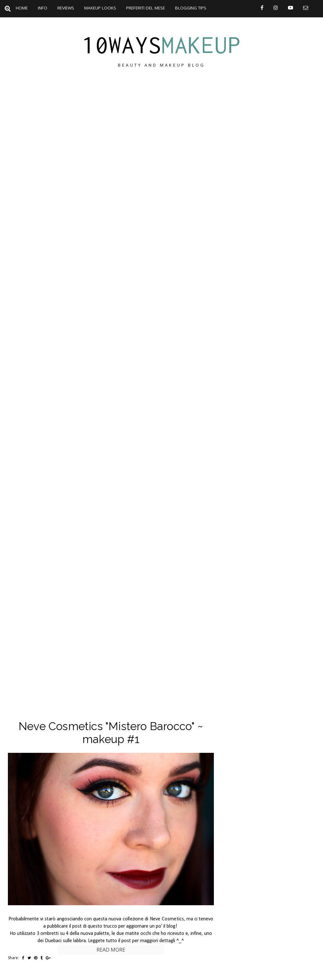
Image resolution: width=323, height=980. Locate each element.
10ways (161, 45)
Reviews (66, 8)
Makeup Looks (100, 8)
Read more (111, 950)
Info (43, 8)
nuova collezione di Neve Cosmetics (146, 919)
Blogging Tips (191, 8)
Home (22, 8)
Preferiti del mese (146, 8)
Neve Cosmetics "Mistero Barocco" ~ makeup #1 (111, 733)
